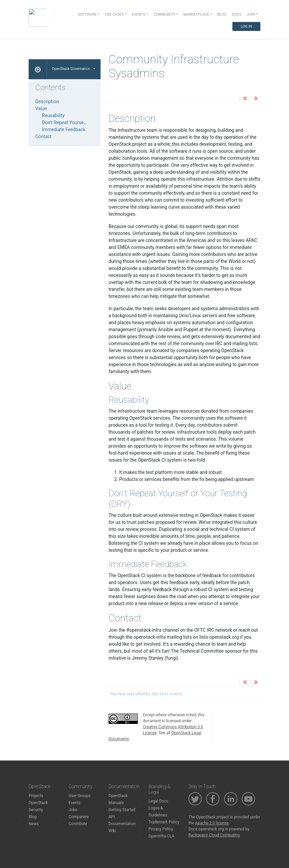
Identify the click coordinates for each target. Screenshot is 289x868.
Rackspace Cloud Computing (214, 835)
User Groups (80, 796)
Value (41, 108)
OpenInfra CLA (161, 836)
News (34, 824)
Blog (222, 14)
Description (47, 102)
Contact (43, 136)
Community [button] (164, 14)
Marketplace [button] (196, 14)
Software (87, 14)
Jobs (73, 810)
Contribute (78, 824)
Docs (236, 14)
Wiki (112, 831)
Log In (246, 26)
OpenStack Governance (74, 69)
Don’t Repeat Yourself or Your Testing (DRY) (87, 122)
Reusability (53, 115)
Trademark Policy (164, 822)
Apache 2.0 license (212, 823)
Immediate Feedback (64, 129)
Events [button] (139, 14)
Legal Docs (158, 801)
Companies (79, 817)
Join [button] (251, 14)
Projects (36, 796)
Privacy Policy (161, 829)
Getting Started (122, 810)
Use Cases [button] (114, 14)
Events (75, 803)
